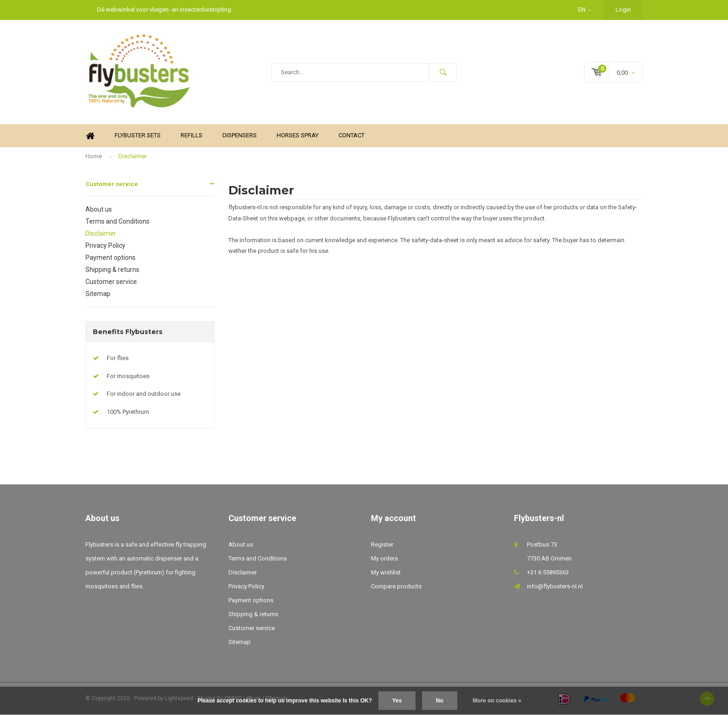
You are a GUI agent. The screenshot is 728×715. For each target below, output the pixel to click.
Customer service (112, 184)
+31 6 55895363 (548, 572)
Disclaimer (133, 156)
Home (90, 136)
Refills (192, 135)
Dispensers (240, 135)
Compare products (396, 586)
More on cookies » (497, 701)
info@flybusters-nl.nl (555, 586)
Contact (351, 135)
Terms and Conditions (117, 221)
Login (623, 10)
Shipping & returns (112, 270)
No (440, 701)
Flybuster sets (138, 135)
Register (382, 544)
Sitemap (98, 294)
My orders (384, 558)
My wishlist (386, 572)
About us (99, 209)
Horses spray (298, 135)
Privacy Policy (105, 245)
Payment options (110, 258)
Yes (397, 701)
